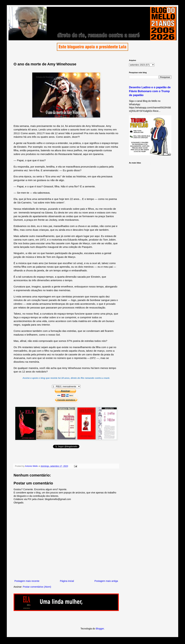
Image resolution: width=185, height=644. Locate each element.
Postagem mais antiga (106, 581)
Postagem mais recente (27, 581)
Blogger (100, 629)
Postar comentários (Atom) (37, 587)
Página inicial (67, 581)
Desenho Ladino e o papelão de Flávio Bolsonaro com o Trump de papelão (150, 91)
